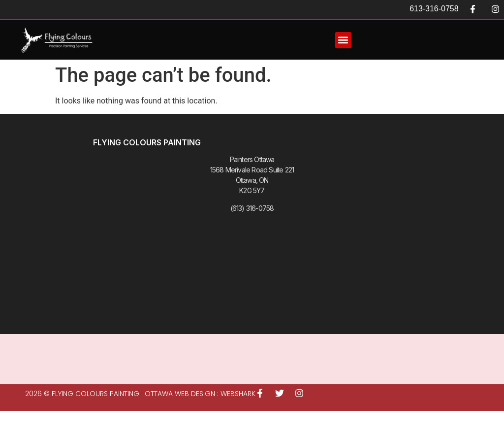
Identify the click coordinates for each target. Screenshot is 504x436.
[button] (343, 40)
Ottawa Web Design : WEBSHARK (200, 394)
